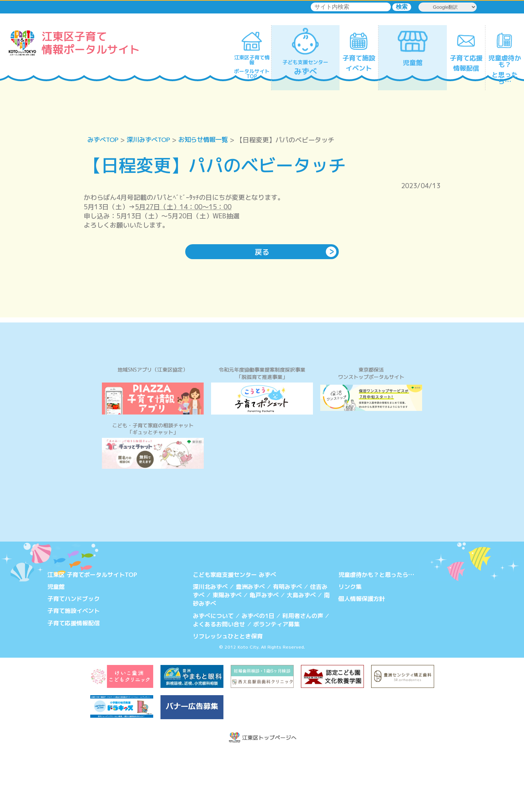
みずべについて (213, 676)
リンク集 (350, 648)
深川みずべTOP (152, 140)
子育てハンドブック (74, 660)
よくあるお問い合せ (219, 684)
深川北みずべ (210, 648)
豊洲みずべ (250, 648)
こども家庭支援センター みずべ (235, 636)
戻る (262, 252)
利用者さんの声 (303, 676)
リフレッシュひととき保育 (228, 696)
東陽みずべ (227, 656)
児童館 (56, 648)
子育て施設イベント (74, 672)
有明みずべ (287, 648)
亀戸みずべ (264, 656)
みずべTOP (104, 140)
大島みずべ (301, 656)
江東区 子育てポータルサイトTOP (92, 636)
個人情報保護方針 (362, 660)
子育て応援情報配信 (74, 684)
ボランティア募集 (277, 684)
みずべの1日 (258, 676)
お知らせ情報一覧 (210, 140)
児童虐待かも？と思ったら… (376, 636)
